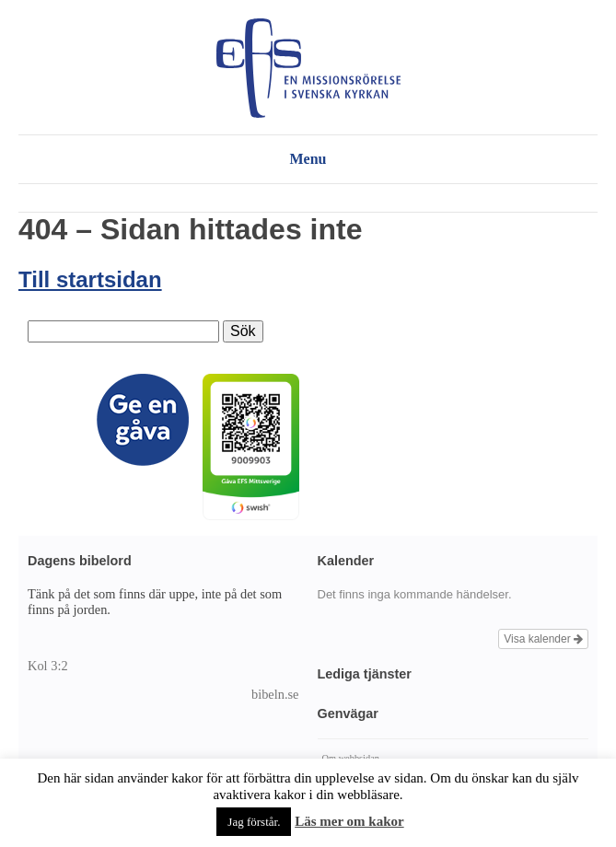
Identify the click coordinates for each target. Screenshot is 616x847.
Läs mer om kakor (349, 821)
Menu (308, 159)
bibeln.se (275, 694)
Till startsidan (90, 279)
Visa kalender (543, 639)
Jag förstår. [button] (254, 822)
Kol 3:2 (48, 666)
